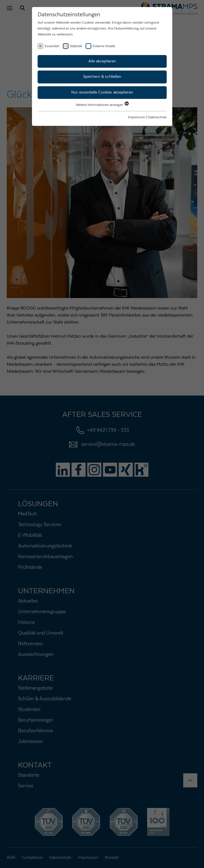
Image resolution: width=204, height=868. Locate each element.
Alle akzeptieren (102, 61)
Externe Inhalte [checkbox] (104, 46)
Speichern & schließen (102, 77)
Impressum (137, 117)
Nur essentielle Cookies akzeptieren (102, 92)
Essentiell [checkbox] (52, 46)
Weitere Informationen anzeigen (102, 105)
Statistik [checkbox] (76, 46)
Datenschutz (157, 117)
